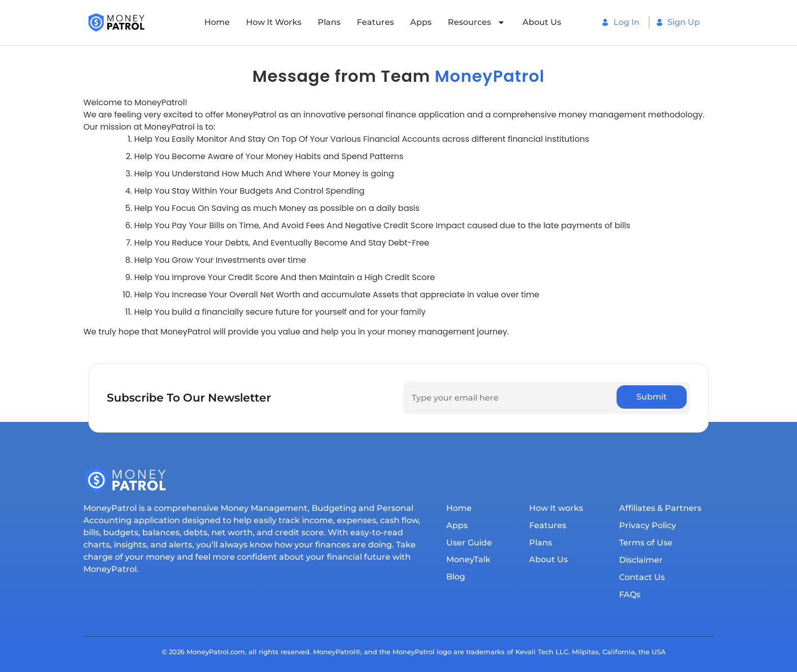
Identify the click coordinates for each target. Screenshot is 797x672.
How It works (274, 22)
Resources (477, 22)
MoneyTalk (468, 560)
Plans (329, 22)
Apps (421, 22)
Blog (456, 577)
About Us (542, 22)
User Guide (469, 543)
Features (375, 22)
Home (217, 22)
